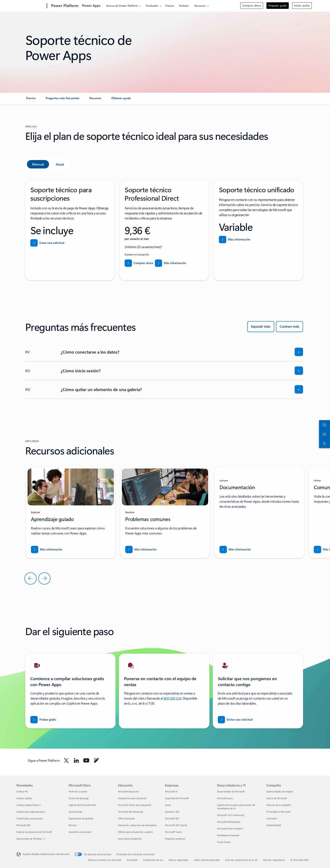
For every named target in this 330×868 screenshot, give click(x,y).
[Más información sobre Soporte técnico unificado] (235, 240)
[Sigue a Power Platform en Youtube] (86, 760)
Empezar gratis (278, 5)
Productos (152, 6)
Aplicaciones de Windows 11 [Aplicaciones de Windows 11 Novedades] (31, 839)
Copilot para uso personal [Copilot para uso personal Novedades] (30, 818)
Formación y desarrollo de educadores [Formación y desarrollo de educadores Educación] (137, 825)
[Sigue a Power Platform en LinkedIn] (76, 760)
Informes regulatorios (274, 860)
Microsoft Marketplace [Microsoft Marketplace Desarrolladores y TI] (229, 822)
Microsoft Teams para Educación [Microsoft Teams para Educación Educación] (135, 805)
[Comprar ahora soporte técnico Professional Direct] (139, 263)
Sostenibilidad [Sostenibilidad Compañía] (274, 825)
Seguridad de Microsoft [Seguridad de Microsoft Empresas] (177, 798)
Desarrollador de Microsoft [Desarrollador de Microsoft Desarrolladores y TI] (231, 791)
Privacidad (132, 860)
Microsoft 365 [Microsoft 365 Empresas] (172, 818)
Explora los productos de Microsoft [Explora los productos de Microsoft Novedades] (34, 832)
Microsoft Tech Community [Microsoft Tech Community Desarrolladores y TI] (231, 815)
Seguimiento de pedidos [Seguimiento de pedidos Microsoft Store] (81, 818)
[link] (31, 100)
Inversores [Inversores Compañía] (272, 818)
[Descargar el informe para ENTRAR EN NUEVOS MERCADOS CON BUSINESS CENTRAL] (47, 550)
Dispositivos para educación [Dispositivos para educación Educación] (132, 798)
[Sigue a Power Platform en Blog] (96, 760)
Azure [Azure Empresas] (168, 805)
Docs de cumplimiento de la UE (241, 860)
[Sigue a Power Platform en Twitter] (66, 760)
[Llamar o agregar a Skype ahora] (324, 443)
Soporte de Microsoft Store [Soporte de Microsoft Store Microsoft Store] (82, 805)
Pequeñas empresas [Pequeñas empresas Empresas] (175, 839)
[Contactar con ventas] (324, 434)
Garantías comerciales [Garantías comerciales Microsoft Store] (80, 832)
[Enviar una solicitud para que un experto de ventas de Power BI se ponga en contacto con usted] (235, 720)
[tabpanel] (164, 230)
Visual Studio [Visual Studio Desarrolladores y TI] (224, 842)
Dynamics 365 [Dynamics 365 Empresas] (172, 812)
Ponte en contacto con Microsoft (105, 860)
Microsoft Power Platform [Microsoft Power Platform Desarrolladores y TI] (230, 829)
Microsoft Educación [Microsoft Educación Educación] (128, 791)
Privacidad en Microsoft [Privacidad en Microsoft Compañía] (278, 812)
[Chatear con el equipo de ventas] (324, 425)
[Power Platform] (64, 6)
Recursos (200, 6)
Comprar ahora (252, 5)
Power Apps (91, 5)
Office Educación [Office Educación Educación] (126, 818)
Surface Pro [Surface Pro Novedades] (22, 791)
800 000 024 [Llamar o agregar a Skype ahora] (173, 698)
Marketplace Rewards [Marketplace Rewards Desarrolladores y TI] (228, 835)
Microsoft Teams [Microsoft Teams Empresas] (174, 832)
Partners (184, 6)
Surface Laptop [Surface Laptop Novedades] (24, 798)
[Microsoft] (31, 6)
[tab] (38, 164)
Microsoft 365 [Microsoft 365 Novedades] (23, 825)
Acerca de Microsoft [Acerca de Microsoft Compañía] (277, 798)
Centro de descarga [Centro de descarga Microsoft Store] (79, 798)
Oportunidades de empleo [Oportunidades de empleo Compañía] (280, 791)
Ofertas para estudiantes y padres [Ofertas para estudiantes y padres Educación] (135, 832)
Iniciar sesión (302, 5)
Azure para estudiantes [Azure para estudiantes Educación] (130, 839)
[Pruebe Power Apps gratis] (43, 720)
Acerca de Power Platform (122, 6)
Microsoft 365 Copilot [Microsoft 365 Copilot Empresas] (176, 825)
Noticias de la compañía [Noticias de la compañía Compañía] (279, 805)
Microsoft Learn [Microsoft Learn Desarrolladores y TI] (225, 798)
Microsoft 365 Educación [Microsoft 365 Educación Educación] (131, 812)
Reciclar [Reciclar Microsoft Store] (73, 825)
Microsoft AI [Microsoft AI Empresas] (171, 791)
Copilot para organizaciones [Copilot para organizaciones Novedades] (31, 812)
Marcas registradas (178, 860)
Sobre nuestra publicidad (207, 860)
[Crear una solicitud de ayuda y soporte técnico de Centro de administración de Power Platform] (47, 243)
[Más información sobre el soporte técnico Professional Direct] (171, 263)
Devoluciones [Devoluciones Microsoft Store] (75, 812)
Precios (170, 6)
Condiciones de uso (153, 860)
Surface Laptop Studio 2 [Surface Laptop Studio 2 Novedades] (29, 805)
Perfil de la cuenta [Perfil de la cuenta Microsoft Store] (78, 791)
